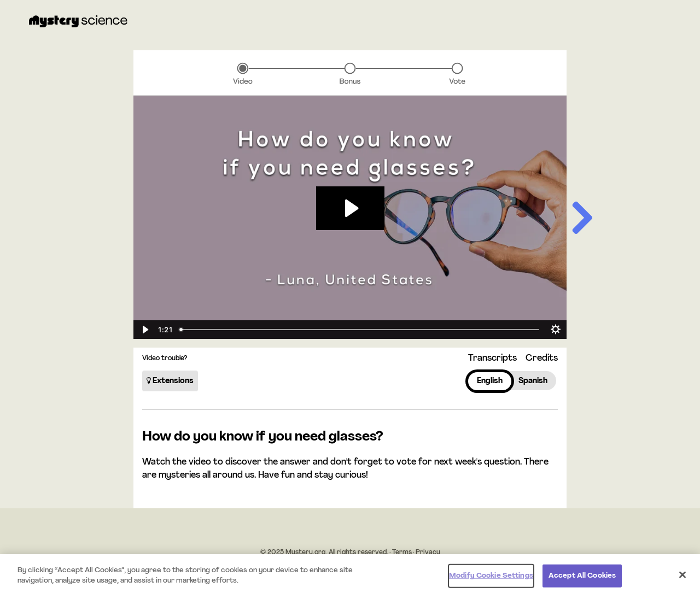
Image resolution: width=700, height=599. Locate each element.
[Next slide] (581, 220)
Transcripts (492, 359)
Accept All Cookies (582, 576)
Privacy (428, 553)
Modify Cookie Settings (491, 576)
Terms (402, 553)
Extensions (170, 381)
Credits (542, 359)
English (490, 381)
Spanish (533, 381)
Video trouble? (165, 359)
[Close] (682, 574)
